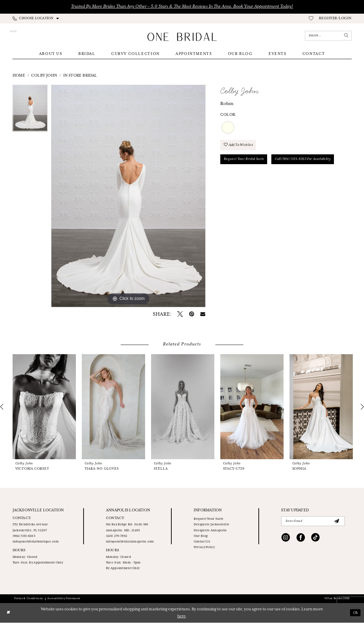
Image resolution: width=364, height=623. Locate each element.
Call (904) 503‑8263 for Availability (305, 160)
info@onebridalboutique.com (36, 542)
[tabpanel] (30, 110)
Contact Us (202, 542)
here (181, 617)
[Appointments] (37, 36)
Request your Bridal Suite (245, 160)
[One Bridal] (182, 37)
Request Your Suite (209, 519)
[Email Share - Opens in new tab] (203, 315)
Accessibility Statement (64, 599)
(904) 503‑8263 (24, 536)
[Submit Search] (346, 36)
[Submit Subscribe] (337, 522)
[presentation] (44, 407)
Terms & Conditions (28, 599)
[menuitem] (35, 19)
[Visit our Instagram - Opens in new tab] (286, 539)
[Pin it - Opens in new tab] (192, 315)
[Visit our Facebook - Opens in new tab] (301, 539)
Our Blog (201, 536)
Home (19, 76)
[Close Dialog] (8, 613)
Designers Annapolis (210, 531)
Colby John (44, 76)
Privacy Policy (204, 548)
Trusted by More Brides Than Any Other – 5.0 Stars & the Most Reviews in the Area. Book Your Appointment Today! (182, 6)
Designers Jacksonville (212, 525)
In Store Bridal (80, 76)
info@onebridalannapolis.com (130, 542)
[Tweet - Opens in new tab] (180, 315)
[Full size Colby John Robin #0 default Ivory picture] (128, 196)
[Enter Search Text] (328, 36)
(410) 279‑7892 (117, 536)
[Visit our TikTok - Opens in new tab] (315, 539)
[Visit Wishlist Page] (311, 19)
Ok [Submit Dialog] (355, 613)
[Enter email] (313, 521)
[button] (335, 19)
